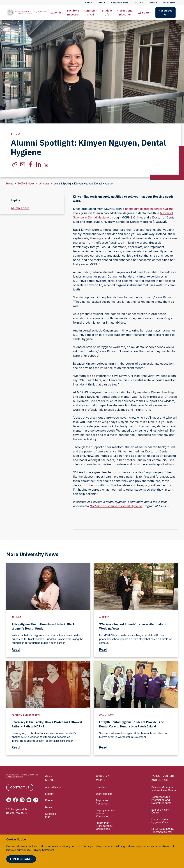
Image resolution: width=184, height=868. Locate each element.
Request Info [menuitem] (120, 3)
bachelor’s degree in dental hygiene (149, 209)
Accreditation (53, 787)
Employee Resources (102, 802)
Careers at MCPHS (103, 778)
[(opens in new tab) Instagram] (22, 800)
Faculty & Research (73, 13)
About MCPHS (50, 778)
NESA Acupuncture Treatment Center (163, 830)
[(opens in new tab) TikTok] (36, 800)
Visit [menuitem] (102, 3)
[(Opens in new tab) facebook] (31, 164)
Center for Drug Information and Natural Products (161, 800)
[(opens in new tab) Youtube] (29, 800)
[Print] (46, 164)
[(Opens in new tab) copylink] (15, 164)
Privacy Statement (43, 850)
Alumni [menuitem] (140, 3)
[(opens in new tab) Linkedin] (9, 800)
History (49, 794)
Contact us (20, 787)
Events (49, 800)
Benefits (101, 787)
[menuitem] (56, 13)
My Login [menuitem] (169, 3)
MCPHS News (26, 183)
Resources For (165, 13)
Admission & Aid (90, 13)
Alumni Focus (20, 208)
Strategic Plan (51, 815)
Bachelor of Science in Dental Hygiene (116, 506)
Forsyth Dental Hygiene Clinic (160, 821)
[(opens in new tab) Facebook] (15, 800)
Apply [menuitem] (89, 3)
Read (17, 649)
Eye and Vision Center (160, 811)
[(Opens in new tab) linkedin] (38, 164)
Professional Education (125, 13)
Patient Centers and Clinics (163, 778)
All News (44, 183)
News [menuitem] (154, 3)
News (49, 807)
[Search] (144, 13)
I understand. (21, 859)
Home (10, 183)
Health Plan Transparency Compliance (104, 826)
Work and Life (104, 794)
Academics (56, 13)
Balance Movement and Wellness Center (164, 789)
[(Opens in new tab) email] (23, 164)
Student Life (107, 13)
